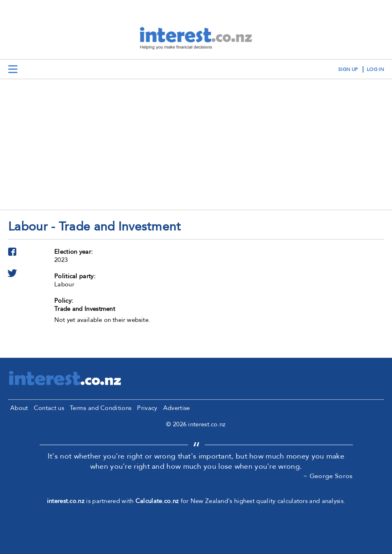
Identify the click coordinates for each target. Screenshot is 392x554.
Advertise (177, 408)
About (19, 408)
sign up (348, 69)
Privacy (147, 408)
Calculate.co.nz (157, 501)
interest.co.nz (66, 501)
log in (375, 69)
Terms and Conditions (101, 408)
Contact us (49, 408)
